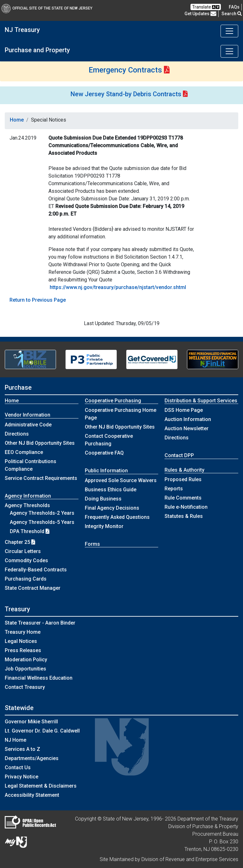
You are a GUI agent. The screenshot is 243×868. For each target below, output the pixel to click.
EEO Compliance (24, 452)
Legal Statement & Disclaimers (41, 786)
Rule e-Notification (186, 507)
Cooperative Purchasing (113, 401)
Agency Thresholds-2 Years (42, 513)
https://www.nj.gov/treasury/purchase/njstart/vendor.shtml (118, 287)
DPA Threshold (30, 531)
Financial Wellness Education (39, 678)
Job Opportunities (25, 669)
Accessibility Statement (32, 795)
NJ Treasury (22, 30)
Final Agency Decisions (112, 508)
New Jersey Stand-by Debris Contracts (126, 94)
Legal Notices (21, 641)
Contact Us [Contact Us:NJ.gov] (18, 767)
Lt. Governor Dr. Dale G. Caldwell (42, 731)
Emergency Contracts (125, 70)
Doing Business (103, 499)
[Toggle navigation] (229, 31)
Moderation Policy (26, 660)
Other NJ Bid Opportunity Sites (40, 443)
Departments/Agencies (32, 758)
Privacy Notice (22, 777)
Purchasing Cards (26, 579)
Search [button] (232, 14)
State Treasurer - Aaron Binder (40, 623)
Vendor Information (28, 415)
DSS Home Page (184, 410)
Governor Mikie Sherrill (31, 722)
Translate (206, 7)
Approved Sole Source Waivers (121, 480)
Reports (174, 489)
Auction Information (188, 419)
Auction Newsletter (187, 428)
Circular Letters (23, 551)
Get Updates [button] (200, 14)
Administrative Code (28, 425)
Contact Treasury (25, 687)
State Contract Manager (33, 588)
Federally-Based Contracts (36, 570)
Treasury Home (23, 632)
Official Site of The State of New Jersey (47, 8)
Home (17, 120)
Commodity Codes (26, 560)
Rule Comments (183, 498)
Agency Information (28, 496)
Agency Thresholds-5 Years (42, 522)
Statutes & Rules (184, 516)
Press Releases (23, 650)
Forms (92, 544)
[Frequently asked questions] (234, 7)
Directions (17, 434)
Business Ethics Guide (111, 490)
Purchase (18, 387)
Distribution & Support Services (201, 401)
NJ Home (16, 740)
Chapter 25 (20, 542)
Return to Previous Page (38, 300)
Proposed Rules (183, 479)
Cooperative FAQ (104, 453)
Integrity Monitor (104, 526)
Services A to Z (22, 749)
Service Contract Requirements (41, 478)
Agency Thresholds (27, 505)
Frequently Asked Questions (117, 517)
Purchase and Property (37, 50)
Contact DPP (179, 455)
